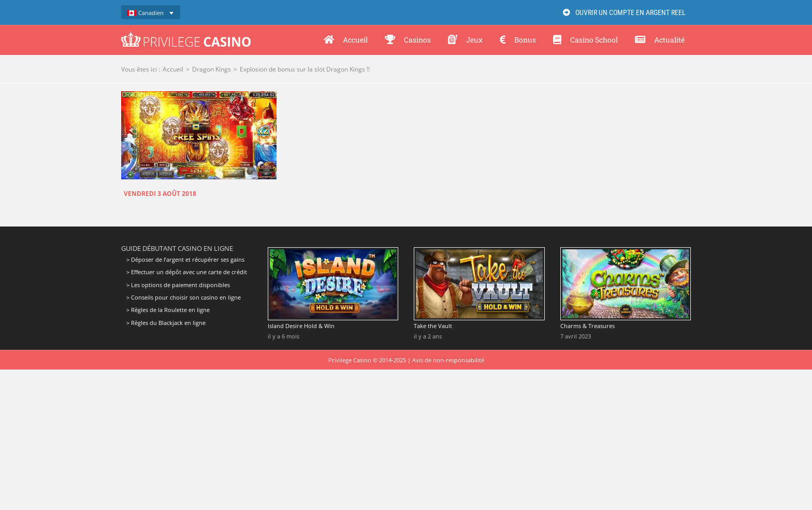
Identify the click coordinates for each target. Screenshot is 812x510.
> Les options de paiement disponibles (178, 285)
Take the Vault (433, 326)
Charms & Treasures (588, 326)
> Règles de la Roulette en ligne (168, 310)
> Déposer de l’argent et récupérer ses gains (185, 260)
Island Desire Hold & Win (301, 326)
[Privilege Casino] (186, 35)
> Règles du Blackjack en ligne (166, 323)
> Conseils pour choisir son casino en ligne (184, 297)
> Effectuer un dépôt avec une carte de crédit (187, 272)
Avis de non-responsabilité (448, 360)
